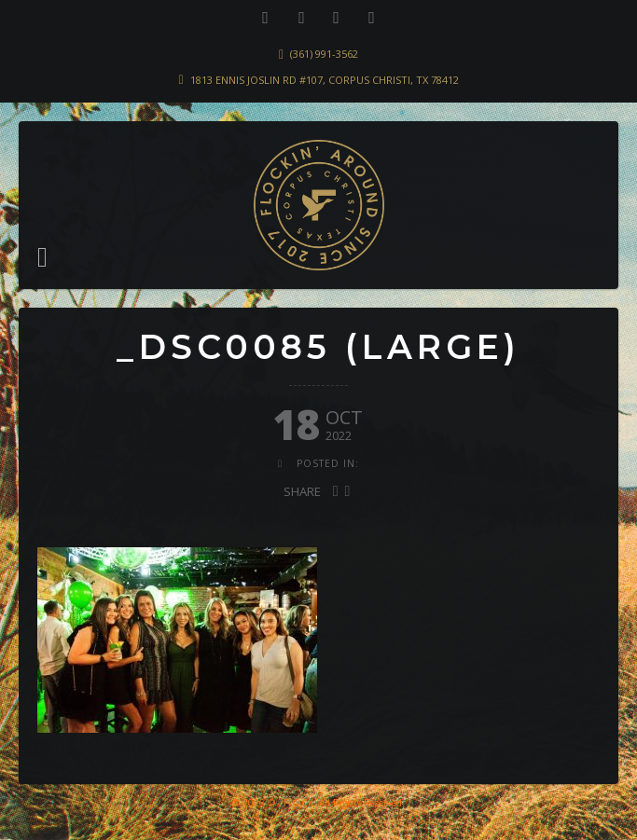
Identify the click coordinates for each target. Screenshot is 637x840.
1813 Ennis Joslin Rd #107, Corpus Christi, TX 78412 (325, 80)
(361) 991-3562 (324, 54)
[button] (42, 257)
